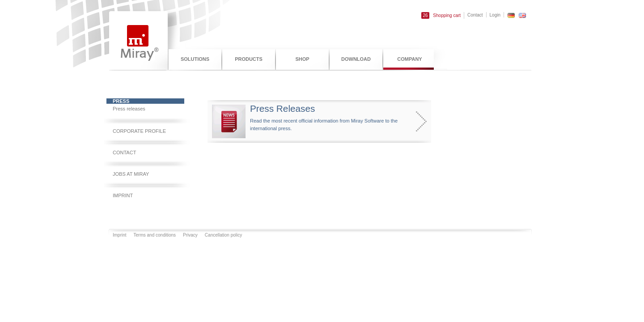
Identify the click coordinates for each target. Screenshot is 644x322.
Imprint (123, 195)
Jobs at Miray (131, 174)
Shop (302, 59)
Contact (475, 15)
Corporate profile (139, 131)
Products (249, 59)
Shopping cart (441, 15)
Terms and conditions (155, 235)
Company (409, 59)
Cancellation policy (223, 235)
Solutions (195, 59)
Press (121, 101)
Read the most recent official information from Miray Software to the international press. (310, 121)
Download (356, 59)
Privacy (190, 235)
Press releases (129, 109)
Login (495, 15)
